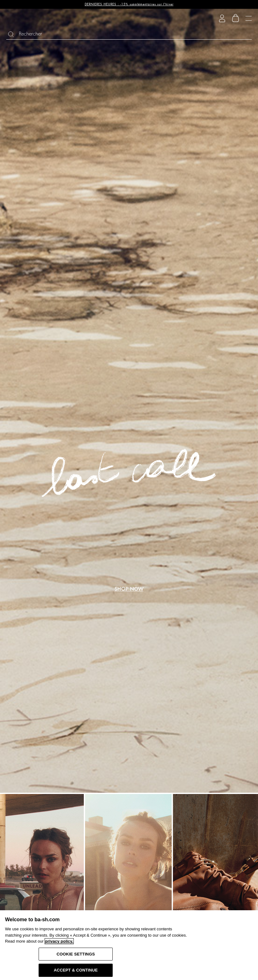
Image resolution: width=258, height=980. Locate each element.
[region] (129, 945)
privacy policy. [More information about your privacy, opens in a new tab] (59, 941)
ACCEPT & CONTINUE (76, 970)
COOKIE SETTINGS (76, 954)
